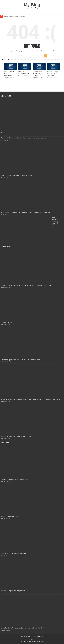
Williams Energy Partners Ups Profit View (52, 74)
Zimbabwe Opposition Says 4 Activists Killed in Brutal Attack (21, 360)
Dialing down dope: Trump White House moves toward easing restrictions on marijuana (30, 399)
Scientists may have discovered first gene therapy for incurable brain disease (27, 285)
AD (29, 637)
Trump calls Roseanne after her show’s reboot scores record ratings (24, 138)
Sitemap (41, 637)
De (2, 133)
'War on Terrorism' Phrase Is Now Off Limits (16, 436)
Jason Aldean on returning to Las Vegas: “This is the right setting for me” (26, 212)
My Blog (32, 5)
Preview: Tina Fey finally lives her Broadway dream (18, 175)
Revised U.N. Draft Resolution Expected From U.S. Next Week (21, 628)
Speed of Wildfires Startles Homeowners (14, 16)
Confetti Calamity (7, 322)
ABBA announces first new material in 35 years (57, 221)
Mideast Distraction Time (24, 73)
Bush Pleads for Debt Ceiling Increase (38, 74)
